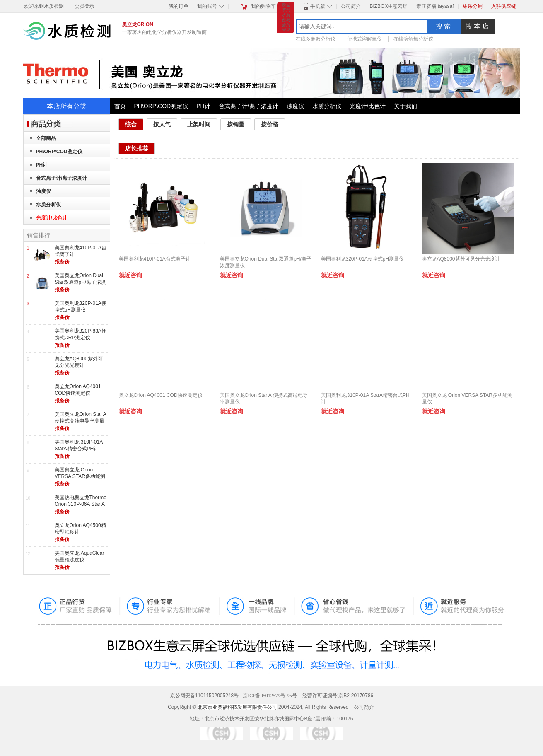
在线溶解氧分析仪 (413, 39)
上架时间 (199, 124)
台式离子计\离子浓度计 (249, 106)
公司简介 (351, 6)
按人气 (162, 124)
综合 (131, 124)
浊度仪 (295, 106)
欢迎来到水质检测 (44, 6)
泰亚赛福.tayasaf (435, 6)
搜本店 (478, 26)
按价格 (270, 124)
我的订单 (179, 6)
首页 (120, 106)
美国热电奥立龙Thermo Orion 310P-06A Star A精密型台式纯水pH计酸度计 (81, 507)
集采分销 (473, 6)
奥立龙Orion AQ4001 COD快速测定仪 (78, 390)
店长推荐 (137, 148)
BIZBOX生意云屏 (389, 6)
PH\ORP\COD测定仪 (161, 106)
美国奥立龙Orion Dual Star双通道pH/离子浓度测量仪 (81, 282)
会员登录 (84, 6)
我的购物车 (263, 6)
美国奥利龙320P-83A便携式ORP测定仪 (81, 334)
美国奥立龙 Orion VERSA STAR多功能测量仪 (80, 476)
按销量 (236, 124)
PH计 (203, 106)
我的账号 (207, 6)
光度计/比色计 (368, 106)
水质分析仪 (327, 106)
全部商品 (46, 138)
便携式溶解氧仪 (364, 39)
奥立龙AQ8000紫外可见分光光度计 (79, 362)
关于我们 (405, 106)
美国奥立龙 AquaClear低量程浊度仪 (80, 556)
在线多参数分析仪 (316, 39)
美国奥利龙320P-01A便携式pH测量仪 (81, 307)
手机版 (318, 6)
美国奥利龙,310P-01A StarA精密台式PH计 (79, 445)
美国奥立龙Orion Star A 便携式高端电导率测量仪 (81, 421)
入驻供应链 (504, 6)
